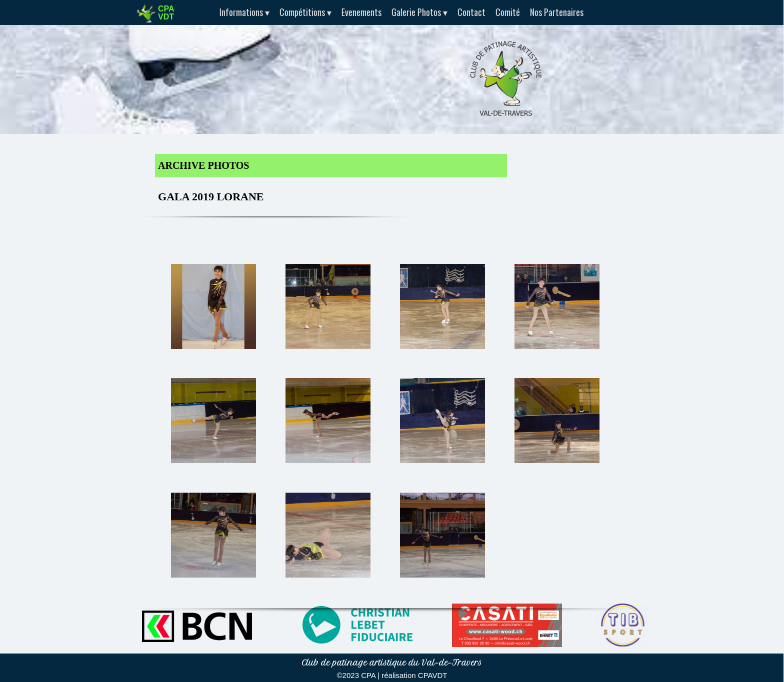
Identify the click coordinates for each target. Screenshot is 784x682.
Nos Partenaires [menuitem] (553, 12)
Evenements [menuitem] (358, 12)
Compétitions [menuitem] (302, 12)
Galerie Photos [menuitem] (416, 12)
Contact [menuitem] (468, 12)
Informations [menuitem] (241, 12)
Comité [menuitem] (504, 12)
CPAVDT (433, 675)
